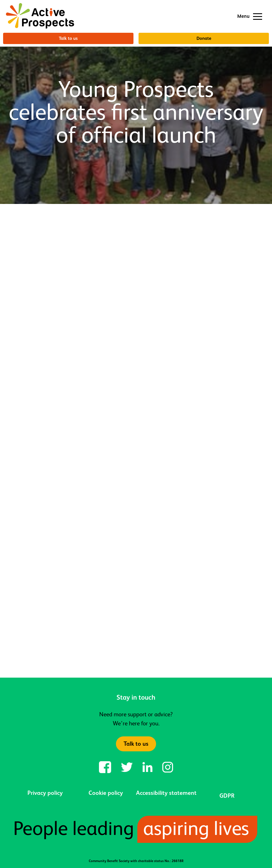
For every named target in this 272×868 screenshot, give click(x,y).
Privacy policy (45, 793)
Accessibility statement (166, 793)
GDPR (227, 796)
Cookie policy (106, 793)
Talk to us (68, 38)
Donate (204, 38)
